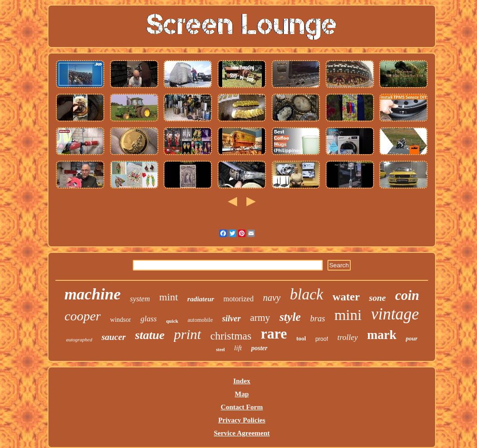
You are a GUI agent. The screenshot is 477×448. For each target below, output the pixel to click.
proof (322, 339)
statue (150, 335)
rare (274, 334)
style (290, 317)
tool (301, 338)
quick (172, 321)
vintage (395, 314)
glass (148, 319)
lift (238, 348)
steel (221, 350)
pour (412, 338)
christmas (231, 336)
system (140, 299)
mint (169, 297)
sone (377, 298)
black (306, 294)
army (260, 318)
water (346, 297)
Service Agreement (242, 433)
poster (259, 348)
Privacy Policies (242, 420)
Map (242, 394)
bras (318, 319)
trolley (348, 337)
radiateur (201, 299)
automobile (200, 320)
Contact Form (242, 407)
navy (272, 298)
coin (407, 295)
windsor (120, 320)
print (187, 334)
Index (242, 381)
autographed (79, 339)
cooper (83, 316)
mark (382, 335)
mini (348, 315)
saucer (114, 337)
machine (92, 294)
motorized (239, 299)
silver (232, 319)
